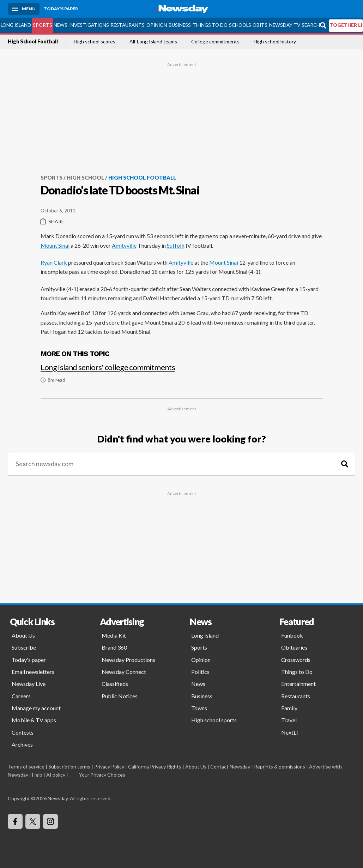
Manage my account (36, 708)
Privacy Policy (109, 767)
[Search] (345, 464)
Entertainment (298, 684)
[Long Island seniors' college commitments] (182, 370)
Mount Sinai (55, 245)
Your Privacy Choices (102, 775)
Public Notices (120, 696)
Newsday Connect (124, 672)
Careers (21, 696)
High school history (275, 42)
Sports (43, 25)
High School (85, 177)
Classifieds (115, 684)
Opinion (157, 25)
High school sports (214, 720)
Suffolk (176, 245)
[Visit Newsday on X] (33, 821)
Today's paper (29, 660)
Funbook (292, 635)
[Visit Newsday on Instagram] (50, 821)
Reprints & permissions (280, 767)
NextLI (290, 732)
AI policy (56, 775)
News (61, 25)
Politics (200, 672)
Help (37, 775)
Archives (22, 744)
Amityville (124, 245)
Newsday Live (29, 684)
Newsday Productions (128, 660)
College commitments (215, 42)
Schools (240, 25)
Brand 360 (114, 647)
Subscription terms (69, 767)
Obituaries (294, 647)
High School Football (33, 42)
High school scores (95, 42)
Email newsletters (33, 672)
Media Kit (114, 635)
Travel (289, 720)
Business (180, 25)
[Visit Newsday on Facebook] (15, 821)
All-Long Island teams (153, 42)
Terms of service (26, 767)
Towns (199, 708)
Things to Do (210, 25)
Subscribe (24, 647)
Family (289, 708)
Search (311, 25)
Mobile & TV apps (34, 720)
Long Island (16, 25)
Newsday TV (285, 25)
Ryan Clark (54, 262)
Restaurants (128, 25)
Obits (260, 25)
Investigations (89, 25)
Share (52, 221)
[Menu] (24, 9)
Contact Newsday (230, 767)
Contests (23, 732)
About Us (23, 635)
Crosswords (296, 660)
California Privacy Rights (155, 767)
